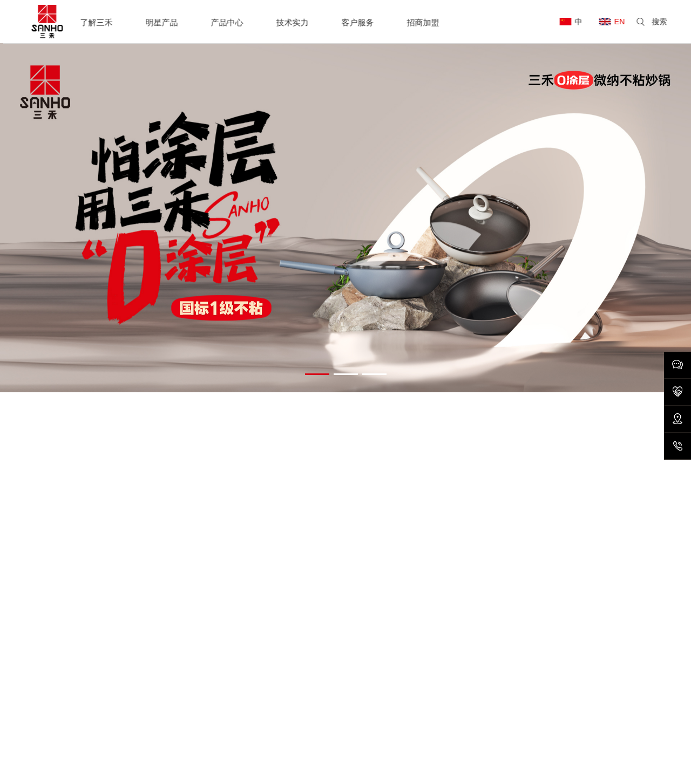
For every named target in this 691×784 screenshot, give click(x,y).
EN (623, 22)
